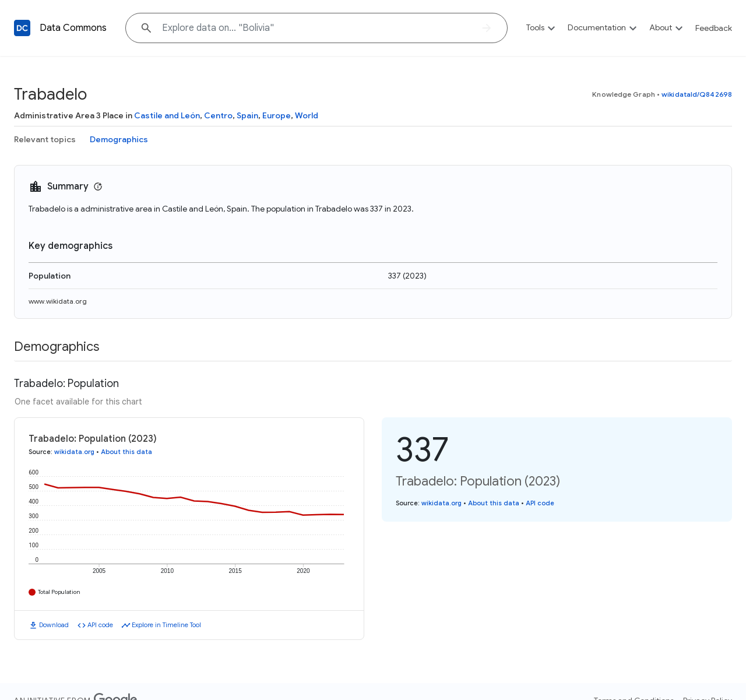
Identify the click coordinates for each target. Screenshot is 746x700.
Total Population (59, 592)
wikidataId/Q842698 (697, 94)
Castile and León (167, 115)
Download (54, 625)
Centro (218, 115)
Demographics (119, 139)
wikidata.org (74, 452)
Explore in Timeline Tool (166, 625)
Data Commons (73, 28)
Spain (247, 115)
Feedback (714, 28)
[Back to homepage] (22, 28)
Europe (277, 115)
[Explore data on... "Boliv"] (316, 28)
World (307, 115)
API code (100, 625)
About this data (126, 452)
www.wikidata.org (58, 301)
